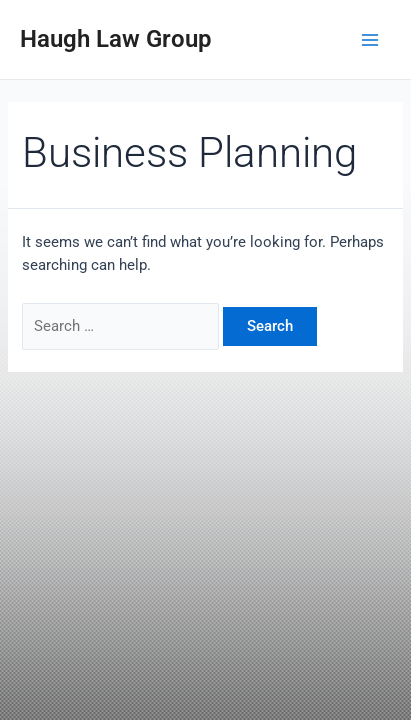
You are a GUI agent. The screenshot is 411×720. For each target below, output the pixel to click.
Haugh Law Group (116, 39)
